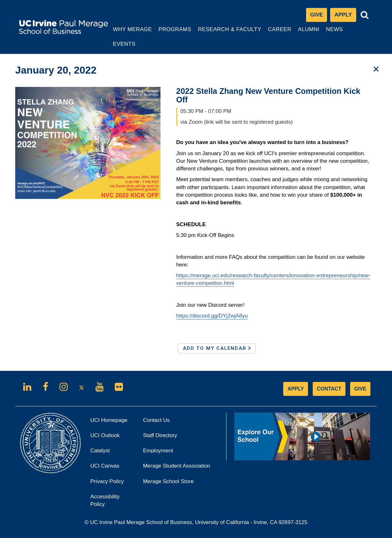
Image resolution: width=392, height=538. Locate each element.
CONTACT (329, 389)
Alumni (309, 33)
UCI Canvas (112, 468)
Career (280, 33)
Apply (345, 16)
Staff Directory (160, 435)
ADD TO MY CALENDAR (217, 348)
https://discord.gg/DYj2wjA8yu (212, 316)
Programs (175, 33)
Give (317, 15)
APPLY (296, 389)
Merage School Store (177, 483)
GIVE (360, 389)
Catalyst (109, 453)
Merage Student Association (177, 466)
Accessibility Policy (105, 500)
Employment (158, 451)
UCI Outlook (112, 437)
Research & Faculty (229, 33)
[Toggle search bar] (365, 15)
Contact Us (156, 420)
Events (124, 44)
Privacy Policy (112, 483)
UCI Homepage (112, 422)
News (334, 29)
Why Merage (132, 33)
